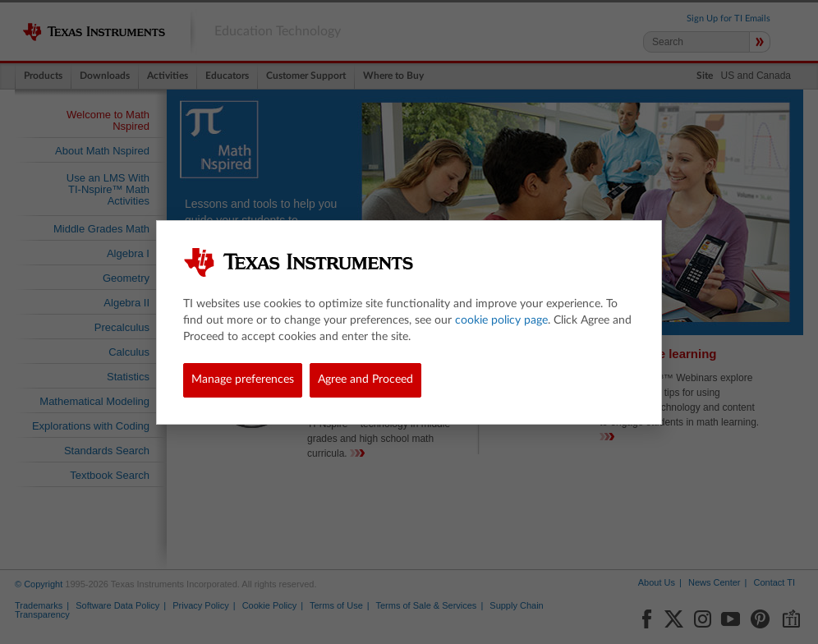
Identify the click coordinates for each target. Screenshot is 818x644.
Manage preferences (243, 379)
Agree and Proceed (365, 379)
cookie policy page (501, 320)
